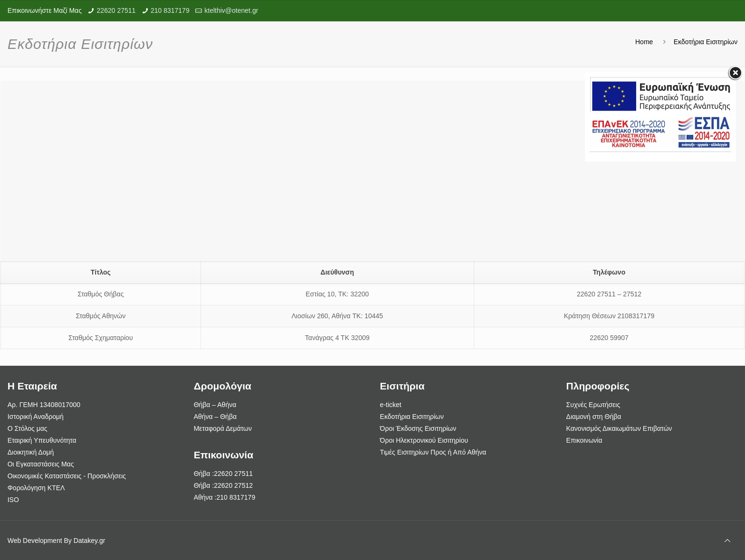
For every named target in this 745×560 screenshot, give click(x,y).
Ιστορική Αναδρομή (36, 417)
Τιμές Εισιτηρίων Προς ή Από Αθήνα (433, 452)
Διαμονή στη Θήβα (594, 417)
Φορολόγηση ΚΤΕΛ (36, 488)
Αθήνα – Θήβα (215, 417)
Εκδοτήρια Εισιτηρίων (706, 42)
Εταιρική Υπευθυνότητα (42, 440)
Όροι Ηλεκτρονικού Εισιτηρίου (424, 440)
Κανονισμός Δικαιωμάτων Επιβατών (619, 428)
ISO (13, 500)
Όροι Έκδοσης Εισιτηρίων (418, 428)
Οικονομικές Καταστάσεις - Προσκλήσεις (67, 476)
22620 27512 (233, 485)
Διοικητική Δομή (31, 452)
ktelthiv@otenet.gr (231, 10)
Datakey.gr (90, 541)
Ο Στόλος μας (28, 428)
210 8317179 (170, 10)
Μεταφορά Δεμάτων (223, 428)
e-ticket (391, 405)
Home (644, 42)
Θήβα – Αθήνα (215, 405)
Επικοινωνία (584, 440)
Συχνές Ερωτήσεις (593, 405)
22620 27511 (116, 10)
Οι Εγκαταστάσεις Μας (41, 464)
